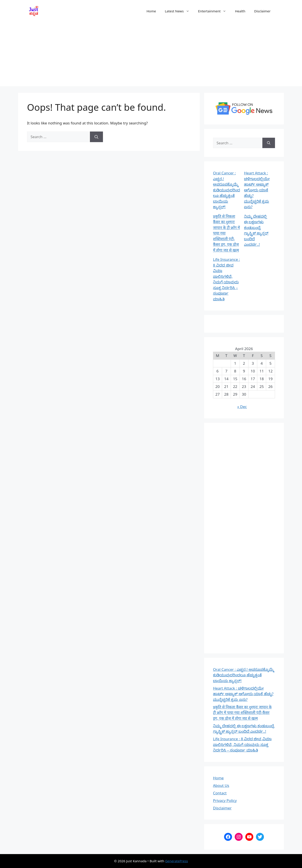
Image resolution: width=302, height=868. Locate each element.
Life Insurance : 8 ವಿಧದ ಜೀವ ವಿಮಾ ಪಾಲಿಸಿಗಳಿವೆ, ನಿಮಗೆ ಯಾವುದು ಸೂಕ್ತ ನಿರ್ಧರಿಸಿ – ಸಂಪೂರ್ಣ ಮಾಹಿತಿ (242, 744)
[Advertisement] (151, 55)
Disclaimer (262, 11)
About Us (221, 785)
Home (151, 11)
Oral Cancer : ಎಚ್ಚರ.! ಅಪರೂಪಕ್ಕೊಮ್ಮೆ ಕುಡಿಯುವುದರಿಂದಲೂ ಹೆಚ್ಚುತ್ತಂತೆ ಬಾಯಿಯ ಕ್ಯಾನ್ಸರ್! (226, 190)
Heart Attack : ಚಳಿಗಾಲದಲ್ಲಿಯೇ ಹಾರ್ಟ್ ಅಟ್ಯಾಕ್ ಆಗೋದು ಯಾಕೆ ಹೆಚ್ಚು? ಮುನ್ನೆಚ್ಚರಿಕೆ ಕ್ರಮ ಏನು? (257, 190)
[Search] (96, 137)
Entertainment (214, 11)
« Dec (242, 407)
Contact (220, 793)
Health (240, 11)
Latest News (179, 11)
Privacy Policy (225, 800)
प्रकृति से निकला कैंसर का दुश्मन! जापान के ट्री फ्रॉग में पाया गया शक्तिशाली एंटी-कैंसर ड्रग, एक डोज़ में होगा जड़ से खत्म (242, 713)
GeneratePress (177, 861)
